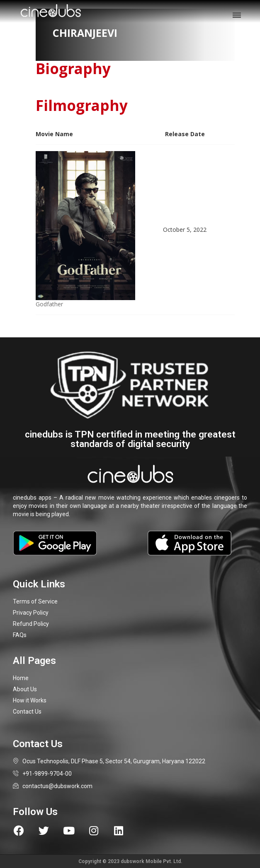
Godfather (49, 304)
